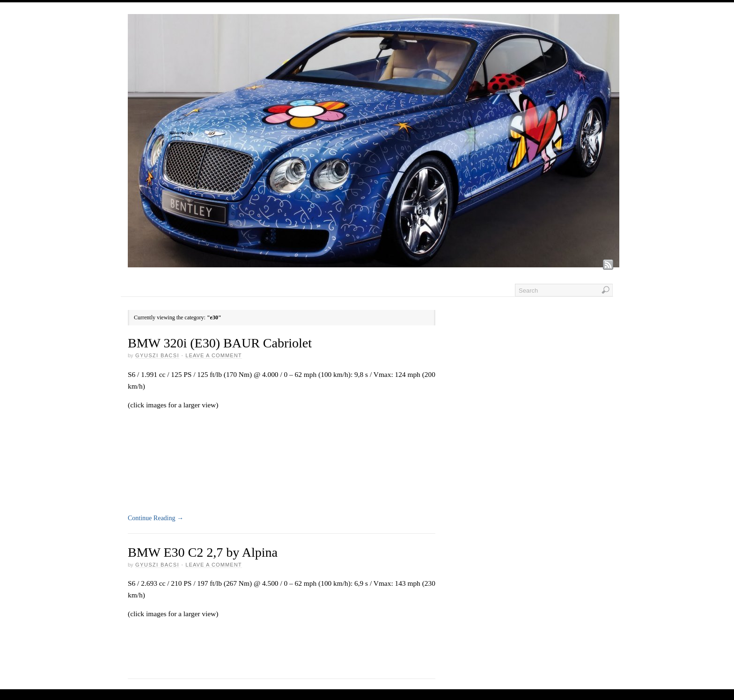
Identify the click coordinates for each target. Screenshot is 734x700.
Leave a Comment (213, 355)
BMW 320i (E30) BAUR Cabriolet (220, 343)
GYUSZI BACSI (157, 355)
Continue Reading (156, 518)
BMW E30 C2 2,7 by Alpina (203, 552)
